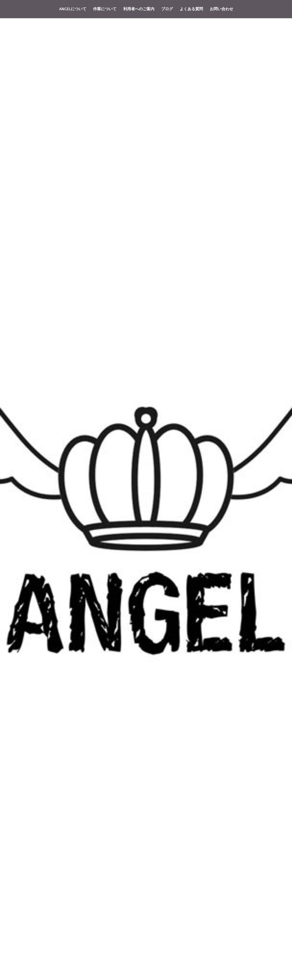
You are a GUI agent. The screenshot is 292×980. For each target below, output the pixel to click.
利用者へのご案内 (139, 9)
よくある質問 (191, 9)
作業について (105, 9)
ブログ (167, 9)
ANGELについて (73, 9)
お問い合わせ (221, 9)
